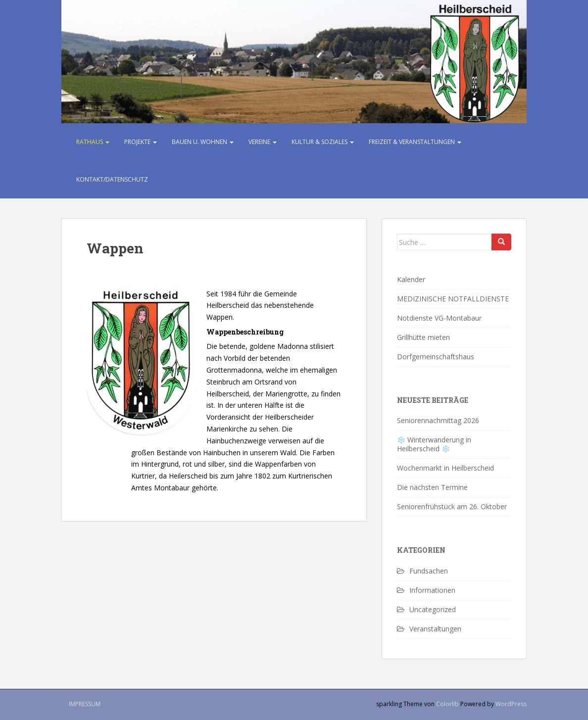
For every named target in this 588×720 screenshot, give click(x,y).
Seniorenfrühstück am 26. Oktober (453, 506)
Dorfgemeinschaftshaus (436, 357)
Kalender (411, 279)
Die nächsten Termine (432, 487)
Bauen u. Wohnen (203, 142)
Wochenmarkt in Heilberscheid (445, 468)
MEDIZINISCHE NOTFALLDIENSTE (453, 299)
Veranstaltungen (435, 629)
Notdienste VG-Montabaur (439, 318)
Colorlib (447, 704)
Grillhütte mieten (423, 337)
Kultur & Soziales (323, 142)
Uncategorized (433, 609)
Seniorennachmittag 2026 (438, 420)
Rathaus (93, 142)
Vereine (263, 142)
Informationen (432, 590)
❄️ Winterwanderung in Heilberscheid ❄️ (434, 444)
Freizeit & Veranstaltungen (415, 142)
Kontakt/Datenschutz (112, 179)
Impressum (85, 704)
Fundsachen (429, 571)
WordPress (511, 704)
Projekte (141, 142)
